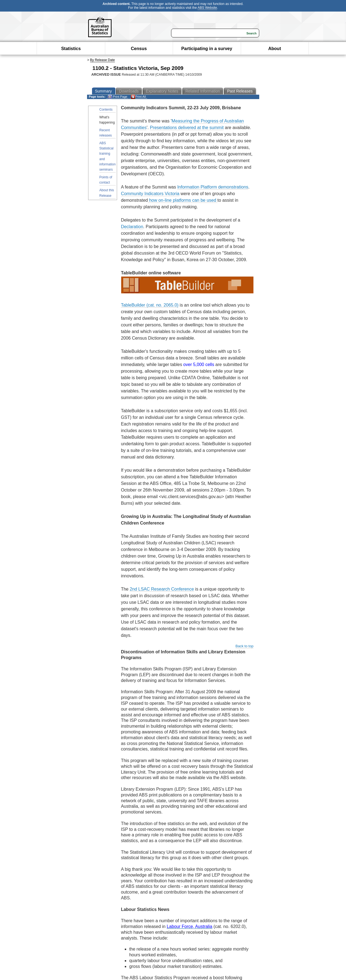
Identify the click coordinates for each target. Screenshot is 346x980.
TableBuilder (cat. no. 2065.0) (150, 305)
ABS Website (207, 8)
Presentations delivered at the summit (187, 128)
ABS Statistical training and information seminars (108, 156)
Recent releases (106, 133)
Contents (106, 110)
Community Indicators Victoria (150, 194)
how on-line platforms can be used (183, 200)
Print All (138, 97)
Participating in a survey (207, 49)
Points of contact (106, 180)
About (275, 49)
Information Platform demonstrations (213, 187)
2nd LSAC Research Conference (162, 589)
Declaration (132, 227)
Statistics (71, 49)
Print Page (117, 97)
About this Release (107, 193)
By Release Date (102, 60)
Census (139, 49)
